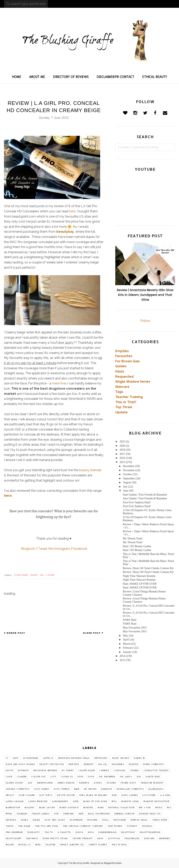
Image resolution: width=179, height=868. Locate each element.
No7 (169, 808)
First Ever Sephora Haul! (137, 502)
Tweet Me (45, 549)
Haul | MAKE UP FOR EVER (140, 584)
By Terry (68, 770)
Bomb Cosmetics (153, 764)
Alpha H (48, 758)
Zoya (91, 832)
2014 (122, 656)
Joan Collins (27, 795)
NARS (101, 808)
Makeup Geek (130, 801)
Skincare (122, 387)
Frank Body (128, 783)
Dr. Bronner (107, 777)
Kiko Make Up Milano (93, 795)
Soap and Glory (55, 820)
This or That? (126, 402)
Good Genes (41, 789)
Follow (145, 321)
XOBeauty (34, 832)
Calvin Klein (87, 770)
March (127, 644)
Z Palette (64, 832)
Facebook (80, 549)
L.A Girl (50, 575)
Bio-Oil (103, 764)
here (72, 211)
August (127, 482)
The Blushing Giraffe (79, 863)
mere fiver (59, 383)
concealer (21, 575)
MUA (114, 801)
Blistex (134, 764)
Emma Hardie (66, 783)
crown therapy (83, 838)
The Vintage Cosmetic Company (83, 826)
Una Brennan (14, 832)
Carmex (104, 770)
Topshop (132, 826)
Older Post (92, 633)
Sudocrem (120, 820)
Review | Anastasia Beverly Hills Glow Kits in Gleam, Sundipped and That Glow (145, 295)
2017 (122, 454)
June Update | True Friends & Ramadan (145, 495)
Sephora (11, 820)
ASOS (16, 758)
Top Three (124, 407)
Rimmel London (124, 814)
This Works (115, 826)
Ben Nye (74, 764)
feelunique (132, 838)
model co (25, 845)
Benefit (89, 764)
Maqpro (30, 808)
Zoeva (79, 832)
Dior (80, 777)
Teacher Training (129, 397)
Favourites (124, 356)
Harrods (107, 789)
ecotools (114, 838)
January (127, 652)
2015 (122, 462)
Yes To (49, 832)
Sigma (24, 820)
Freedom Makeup (152, 783)
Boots (10, 770)
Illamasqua (156, 789)
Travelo (147, 826)
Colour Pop (39, 777)
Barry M (139, 758)
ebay (100, 838)
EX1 (139, 777)
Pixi (56, 814)
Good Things (62, 789)
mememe (165, 838)
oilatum (50, 845)
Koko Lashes (130, 795)
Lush (76, 801)
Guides (121, 366)
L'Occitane (149, 795)
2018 (122, 450)
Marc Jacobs (47, 808)
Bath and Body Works (20, 764)
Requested (124, 377)
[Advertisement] (89, 708)
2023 (122, 442)
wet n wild (119, 845)
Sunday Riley (139, 820)
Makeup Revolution (156, 801)
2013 (122, 660)
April (126, 640)
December (129, 466)
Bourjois (23, 770)
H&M (77, 789)
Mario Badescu (69, 808)
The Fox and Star (47, 826)
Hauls (120, 371)
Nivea (159, 808)
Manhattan (13, 808)
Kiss (114, 795)
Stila (105, 820)
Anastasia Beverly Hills (74, 758)
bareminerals (107, 832)
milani (10, 845)
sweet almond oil (72, 845)
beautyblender (150, 832)
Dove (91, 777)
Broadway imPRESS (45, 770)
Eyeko (98, 783)
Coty (53, 777)
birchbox (32, 838)
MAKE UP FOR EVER (95, 801)
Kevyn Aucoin (66, 795)
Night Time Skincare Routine (139, 576)
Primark (69, 814)
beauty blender (90, 470)
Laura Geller (15, 801)
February (128, 648)
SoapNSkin (76, 820)
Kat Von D (46, 795)
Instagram (63, 549)
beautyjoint (14, 838)
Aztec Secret (121, 758)
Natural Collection (121, 808)
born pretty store (55, 838)
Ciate (9, 777)
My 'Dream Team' (133, 538)
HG (42, 575)
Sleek (36, 820)
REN (81, 814)
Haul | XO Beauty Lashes (137, 546)
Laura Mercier (38, 801)
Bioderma (118, 764)
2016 (122, 458)
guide (34, 575)
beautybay (65, 232)
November (129, 470)
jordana (149, 838)
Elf (30, 783)
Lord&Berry (60, 801)
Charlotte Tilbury (156, 770)
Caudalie (120, 770)
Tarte (10, 826)
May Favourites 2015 (135, 628)
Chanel (135, 770)
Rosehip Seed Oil (150, 814)
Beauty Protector (52, 764)
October (127, 474)
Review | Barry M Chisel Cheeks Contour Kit (148, 568)
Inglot (10, 795)
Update (121, 412)
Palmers (22, 814)
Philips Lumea (41, 814)
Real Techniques (99, 814)
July (125, 487)
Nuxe (9, 814)
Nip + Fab (145, 808)
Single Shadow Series (133, 382)
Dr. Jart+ (126, 777)
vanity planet (98, 845)
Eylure (111, 783)
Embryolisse (45, 783)
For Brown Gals (128, 361)
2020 (122, 446)
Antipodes (101, 758)
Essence (84, 783)
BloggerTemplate (113, 863)
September (129, 478)
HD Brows (90, 789)
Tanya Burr (160, 820)
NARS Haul (130, 620)
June (125, 491)
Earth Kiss (153, 777)
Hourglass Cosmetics (130, 789)
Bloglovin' (28, 549)
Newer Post (16, 633)
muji (38, 845)
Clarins (22, 777)
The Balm (24, 826)
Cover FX (67, 777)
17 (7, 758)
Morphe (88, 808)
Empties (122, 351)
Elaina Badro (15, 783)
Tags (119, 392)
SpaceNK (92, 820)
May (125, 636)
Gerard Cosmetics (18, 789)
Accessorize (31, 758)
